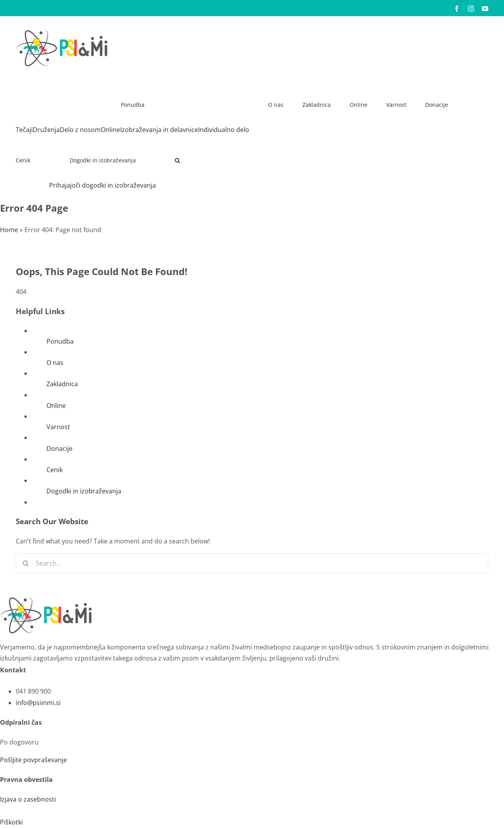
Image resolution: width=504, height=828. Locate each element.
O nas (55, 363)
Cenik (55, 470)
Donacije (59, 448)
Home (9, 230)
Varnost (58, 427)
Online (56, 406)
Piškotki (11, 822)
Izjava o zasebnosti (28, 799)
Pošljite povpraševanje (33, 760)
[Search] (26, 563)
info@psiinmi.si (38, 703)
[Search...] (252, 563)
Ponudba (60, 341)
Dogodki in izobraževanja (84, 491)
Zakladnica (62, 384)
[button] (177, 158)
